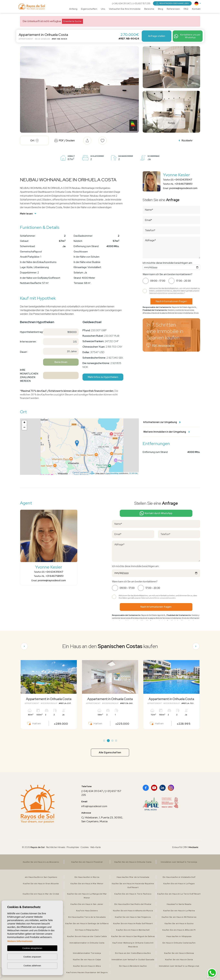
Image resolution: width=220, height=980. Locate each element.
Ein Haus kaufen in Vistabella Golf (179, 877)
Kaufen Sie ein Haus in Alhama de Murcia (133, 911)
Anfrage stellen (157, 36)
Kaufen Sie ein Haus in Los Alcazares (41, 862)
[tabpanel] (49, 695)
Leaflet (92, 473)
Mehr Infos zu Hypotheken (103, 377)
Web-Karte (95, 847)
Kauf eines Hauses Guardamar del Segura (87, 972)
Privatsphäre (73, 847)
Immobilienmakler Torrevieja (87, 953)
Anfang (73, 9)
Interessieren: (28, 342)
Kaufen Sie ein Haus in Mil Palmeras (179, 917)
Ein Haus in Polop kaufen (87, 930)
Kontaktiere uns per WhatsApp (187, 36)
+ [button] (24, 423)
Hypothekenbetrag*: (30, 332)
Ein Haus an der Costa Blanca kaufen (133, 953)
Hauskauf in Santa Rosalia (179, 904)
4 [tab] (116, 741)
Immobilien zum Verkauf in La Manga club (179, 966)
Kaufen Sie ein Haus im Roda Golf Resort (133, 923)
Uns (103, 9)
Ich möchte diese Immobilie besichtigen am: (168, 263)
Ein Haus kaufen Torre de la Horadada (87, 917)
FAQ (186, 9)
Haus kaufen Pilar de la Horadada (133, 877)
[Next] (196, 646)
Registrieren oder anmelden (172, 3)
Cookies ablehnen (32, 966)
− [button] (24, 428)
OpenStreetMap (112, 473)
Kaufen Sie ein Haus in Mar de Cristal (41, 894)
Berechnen (61, 362)
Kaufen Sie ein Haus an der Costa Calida (87, 936)
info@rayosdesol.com (94, 806)
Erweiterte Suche (72, 21)
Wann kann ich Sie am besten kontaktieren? (168, 274)
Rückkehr (186, 140)
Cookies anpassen (32, 957)
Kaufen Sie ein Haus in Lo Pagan (179, 884)
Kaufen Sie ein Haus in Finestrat (87, 862)
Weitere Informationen (20, 941)
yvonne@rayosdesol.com (183, 188)
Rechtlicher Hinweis (56, 847)
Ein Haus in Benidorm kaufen (133, 966)
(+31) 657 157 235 (141, 3)
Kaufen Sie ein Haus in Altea (87, 966)
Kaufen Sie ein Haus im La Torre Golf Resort (179, 894)
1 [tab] (104, 741)
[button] (87, 141)
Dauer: (24, 352)
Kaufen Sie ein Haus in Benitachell (133, 930)
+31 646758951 (184, 184)
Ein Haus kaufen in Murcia (87, 877)
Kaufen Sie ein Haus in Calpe (87, 960)
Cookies (85, 847)
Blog (161, 9)
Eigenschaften (89, 9)
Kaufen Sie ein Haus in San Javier (87, 904)
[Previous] (24, 646)
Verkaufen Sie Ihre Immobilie (125, 9)
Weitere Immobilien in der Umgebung (167, 432)
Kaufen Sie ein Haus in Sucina (179, 923)
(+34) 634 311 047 (122, 3)
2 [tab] (108, 741)
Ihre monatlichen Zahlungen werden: (29, 375)
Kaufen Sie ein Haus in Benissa (179, 953)
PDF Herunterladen (161, 346)
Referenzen (173, 9)
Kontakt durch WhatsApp (156, 513)
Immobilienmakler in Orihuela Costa (87, 943)
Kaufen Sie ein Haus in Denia (179, 960)
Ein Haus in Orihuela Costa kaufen (179, 943)
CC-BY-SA (133, 473)
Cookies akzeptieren (32, 948)
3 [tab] (112, 741)
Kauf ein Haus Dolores (87, 911)
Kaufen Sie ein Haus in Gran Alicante (41, 884)
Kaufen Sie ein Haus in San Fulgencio (133, 917)
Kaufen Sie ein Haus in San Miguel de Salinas (133, 936)
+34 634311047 (183, 180)
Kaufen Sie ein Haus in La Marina (179, 911)
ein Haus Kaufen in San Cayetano (41, 877)
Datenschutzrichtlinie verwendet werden (166, 293)
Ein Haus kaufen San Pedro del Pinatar (133, 904)
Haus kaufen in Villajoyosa (179, 936)
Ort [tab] (34, 141)
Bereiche (149, 9)
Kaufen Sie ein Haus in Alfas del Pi (179, 930)
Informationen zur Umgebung (162, 422)
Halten (34, 724)
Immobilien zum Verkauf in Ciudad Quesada (133, 960)
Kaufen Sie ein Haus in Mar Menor (87, 884)
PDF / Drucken (65, 141)
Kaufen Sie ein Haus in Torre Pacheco (133, 894)
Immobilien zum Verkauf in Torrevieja (179, 862)
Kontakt (196, 9)
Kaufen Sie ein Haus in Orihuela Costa (133, 862)
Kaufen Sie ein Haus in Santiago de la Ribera (87, 923)
